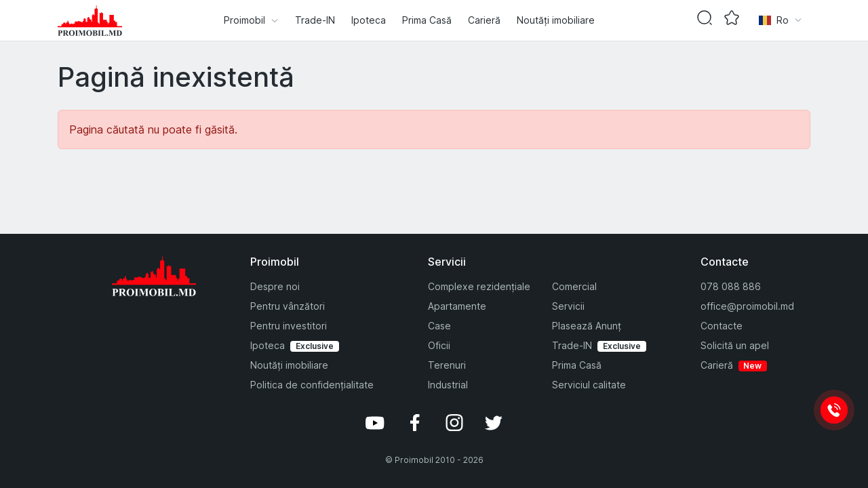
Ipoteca (369, 20)
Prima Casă (427, 20)
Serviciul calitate (589, 385)
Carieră (484, 20)
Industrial (448, 385)
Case (439, 326)
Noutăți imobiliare (556, 20)
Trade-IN (315, 20)
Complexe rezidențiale (479, 286)
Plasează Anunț (587, 326)
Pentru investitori (289, 326)
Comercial (574, 286)
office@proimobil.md (747, 306)
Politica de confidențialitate (312, 385)
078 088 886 (731, 286)
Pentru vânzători (288, 306)
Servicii (568, 306)
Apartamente (457, 306)
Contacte (722, 326)
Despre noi (275, 286)
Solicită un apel (735, 345)
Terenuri (447, 365)
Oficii (439, 345)
